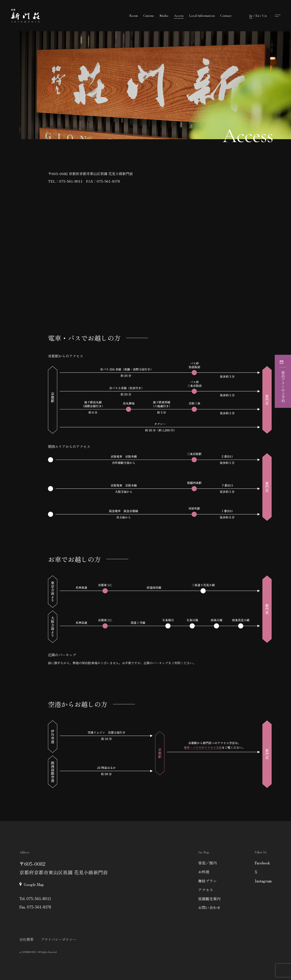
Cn (264, 16)
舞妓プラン (207, 881)
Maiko (164, 16)
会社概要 (26, 939)
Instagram (263, 881)
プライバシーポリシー (59, 939)
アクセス (206, 890)
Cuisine (149, 16)
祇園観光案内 (209, 899)
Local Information (202, 16)
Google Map (34, 884)
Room (134, 16)
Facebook (262, 863)
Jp (251, 16)
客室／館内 (207, 863)
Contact (226, 16)
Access (179, 16)
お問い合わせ (209, 907)
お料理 (204, 872)
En (257, 16)
